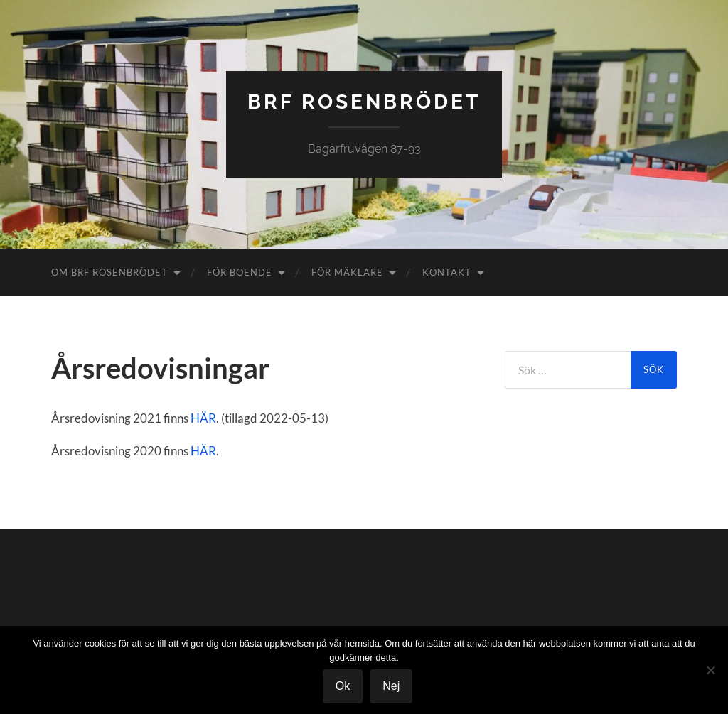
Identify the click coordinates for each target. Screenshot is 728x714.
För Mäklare (347, 272)
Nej (391, 686)
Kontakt (447, 272)
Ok (343, 686)
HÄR (203, 418)
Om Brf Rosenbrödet (109, 272)
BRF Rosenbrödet (364, 102)
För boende (240, 272)
